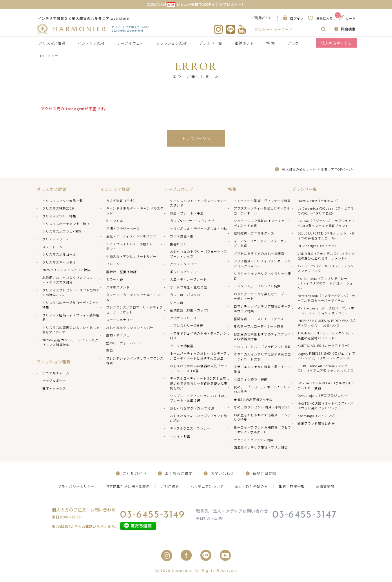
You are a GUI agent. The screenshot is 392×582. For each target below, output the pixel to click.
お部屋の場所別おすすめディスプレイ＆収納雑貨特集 (262, 337)
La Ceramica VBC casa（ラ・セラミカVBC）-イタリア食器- (326, 211)
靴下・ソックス (54, 388)
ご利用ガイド (262, 18)
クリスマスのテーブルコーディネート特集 (71, 305)
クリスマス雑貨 (52, 43)
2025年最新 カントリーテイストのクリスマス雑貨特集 (70, 342)
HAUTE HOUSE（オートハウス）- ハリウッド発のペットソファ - (325, 406)
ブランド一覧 (211, 43)
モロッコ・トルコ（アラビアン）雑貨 (262, 347)
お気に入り (324, 18)
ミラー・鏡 (115, 279)
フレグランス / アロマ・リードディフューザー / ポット (134, 310)
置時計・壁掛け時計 (121, 272)
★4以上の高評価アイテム (253, 399)
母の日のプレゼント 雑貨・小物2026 (262, 407)
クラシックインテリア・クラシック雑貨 (262, 276)
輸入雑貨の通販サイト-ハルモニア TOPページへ (319, 169)
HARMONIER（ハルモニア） (319, 201)
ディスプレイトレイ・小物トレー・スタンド (135, 246)
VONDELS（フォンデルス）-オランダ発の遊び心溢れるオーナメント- (326, 256)
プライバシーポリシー (76, 486)
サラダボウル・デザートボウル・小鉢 (199, 228)
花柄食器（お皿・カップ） (190, 310)
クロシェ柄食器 (182, 346)
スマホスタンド (118, 287)
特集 (232, 189)
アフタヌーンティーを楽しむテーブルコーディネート (262, 211)
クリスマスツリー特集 (59, 216)
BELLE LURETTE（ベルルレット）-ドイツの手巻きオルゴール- (326, 236)
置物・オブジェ (118, 335)
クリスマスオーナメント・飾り (66, 224)
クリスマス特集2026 (58, 208)
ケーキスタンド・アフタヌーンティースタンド (198, 203)
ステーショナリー (120, 320)
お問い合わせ (222, 473)
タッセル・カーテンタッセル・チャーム (135, 297)
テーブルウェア (130, 43)
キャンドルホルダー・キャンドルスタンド (135, 211)
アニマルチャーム (56, 373)
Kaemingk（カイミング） (318, 416)
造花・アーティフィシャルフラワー (133, 236)
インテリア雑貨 (91, 43)
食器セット (178, 244)
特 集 (271, 43)
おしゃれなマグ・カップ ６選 (192, 408)
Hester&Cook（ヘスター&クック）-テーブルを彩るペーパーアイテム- (326, 298)
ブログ (293, 43)
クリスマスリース (56, 239)
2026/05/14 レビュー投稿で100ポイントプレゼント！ (196, 4)
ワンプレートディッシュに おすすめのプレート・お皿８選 (199, 398)
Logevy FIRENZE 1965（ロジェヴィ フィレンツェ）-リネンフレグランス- (326, 356)
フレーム (113, 264)
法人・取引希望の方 (251, 486)
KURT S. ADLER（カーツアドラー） (324, 345)
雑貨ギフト (244, 43)
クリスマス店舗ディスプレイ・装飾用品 (71, 317)
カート (347, 18)
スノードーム (52, 247)
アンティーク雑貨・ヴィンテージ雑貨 (262, 201)
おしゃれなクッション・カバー (130, 327)
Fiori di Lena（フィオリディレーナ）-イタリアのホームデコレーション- (325, 283)
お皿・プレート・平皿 (187, 213)
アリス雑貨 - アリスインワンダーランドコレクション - (262, 263)
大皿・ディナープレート (188, 279)
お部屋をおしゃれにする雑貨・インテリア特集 (262, 417)
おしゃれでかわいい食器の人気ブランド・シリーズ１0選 (199, 368)
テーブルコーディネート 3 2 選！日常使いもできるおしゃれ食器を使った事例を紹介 (199, 383)
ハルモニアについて (207, 486)
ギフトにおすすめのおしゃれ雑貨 (259, 253)
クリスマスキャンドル (59, 262)
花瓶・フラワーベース (123, 228)
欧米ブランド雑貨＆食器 (316, 423)
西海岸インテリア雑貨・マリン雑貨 (261, 447)
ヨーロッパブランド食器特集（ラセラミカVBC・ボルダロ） (262, 430)
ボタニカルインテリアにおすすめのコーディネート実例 (262, 357)
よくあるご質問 (179, 473)
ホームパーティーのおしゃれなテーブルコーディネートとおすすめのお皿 (198, 356)
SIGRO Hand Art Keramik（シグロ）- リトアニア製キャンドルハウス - (326, 371)
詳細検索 (348, 29)
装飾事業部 (325, 486)
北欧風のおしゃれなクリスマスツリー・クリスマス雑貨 (69, 280)
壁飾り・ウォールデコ (123, 343)
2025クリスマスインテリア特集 (66, 270)
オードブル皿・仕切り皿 (188, 287)
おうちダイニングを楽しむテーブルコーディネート (262, 296)
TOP (43, 56)
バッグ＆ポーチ (54, 381)
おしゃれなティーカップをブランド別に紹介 (198, 418)
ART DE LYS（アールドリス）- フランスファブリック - (326, 268)
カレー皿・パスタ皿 (185, 295)
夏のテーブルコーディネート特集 (259, 326)
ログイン (297, 18)
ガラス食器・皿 (182, 236)
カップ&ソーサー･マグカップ (192, 221)
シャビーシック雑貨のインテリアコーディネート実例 (262, 223)
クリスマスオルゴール (59, 254)
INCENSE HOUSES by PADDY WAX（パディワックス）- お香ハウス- (326, 323)
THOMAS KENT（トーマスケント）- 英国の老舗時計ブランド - (325, 335)
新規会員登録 (264, 473)
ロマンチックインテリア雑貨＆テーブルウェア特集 (262, 309)
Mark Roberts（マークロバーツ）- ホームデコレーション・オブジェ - (326, 310)
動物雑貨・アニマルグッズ (254, 233)
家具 (109, 350)
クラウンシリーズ (183, 318)
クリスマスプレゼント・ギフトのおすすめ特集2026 (71, 292)
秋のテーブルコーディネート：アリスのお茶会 (262, 389)
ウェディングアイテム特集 (254, 440)
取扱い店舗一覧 (292, 486)
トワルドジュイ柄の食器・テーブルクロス (198, 336)
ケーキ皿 (177, 302)
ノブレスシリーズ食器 (187, 325)
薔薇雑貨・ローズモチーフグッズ (259, 319)
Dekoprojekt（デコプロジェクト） (324, 395)
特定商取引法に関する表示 (128, 486)
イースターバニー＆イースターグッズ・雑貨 (260, 243)
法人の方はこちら (337, 43)
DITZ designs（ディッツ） (318, 246)
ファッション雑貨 (171, 43)
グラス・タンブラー (185, 264)
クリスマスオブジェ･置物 (62, 231)
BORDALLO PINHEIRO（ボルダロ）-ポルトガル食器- (326, 385)
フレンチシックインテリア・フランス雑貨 (135, 361)
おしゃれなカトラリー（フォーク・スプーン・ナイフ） (199, 254)
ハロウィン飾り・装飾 (251, 379)
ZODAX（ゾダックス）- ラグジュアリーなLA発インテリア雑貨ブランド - (326, 223)
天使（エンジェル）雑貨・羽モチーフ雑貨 (262, 369)
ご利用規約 (170, 486)
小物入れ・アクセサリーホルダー (131, 256)
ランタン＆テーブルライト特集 (257, 286)
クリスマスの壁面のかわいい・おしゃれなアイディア (71, 330)
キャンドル (115, 221)
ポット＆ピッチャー (185, 272)
